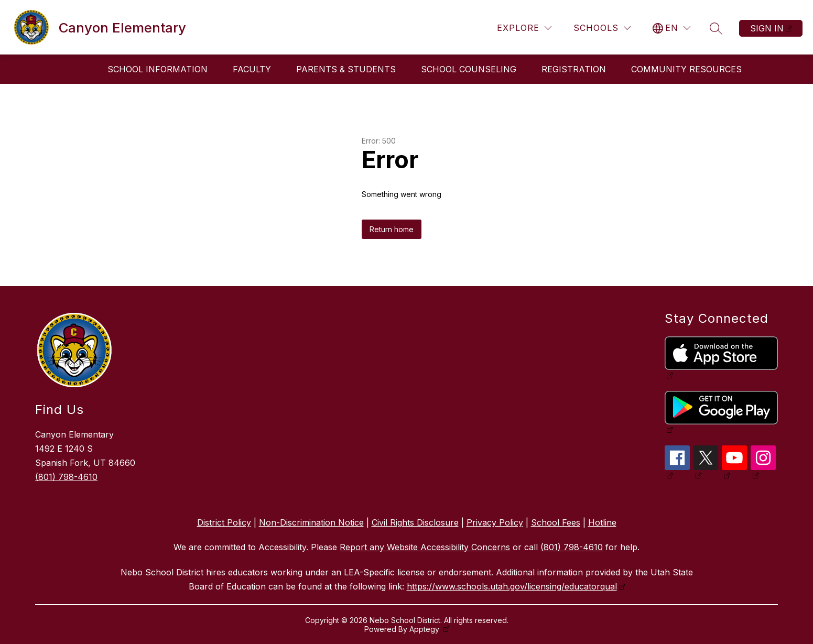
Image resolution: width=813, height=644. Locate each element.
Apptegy (425, 629)
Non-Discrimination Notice (311, 522)
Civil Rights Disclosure (415, 522)
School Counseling (469, 69)
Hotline (602, 522)
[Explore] (524, 28)
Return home (392, 229)
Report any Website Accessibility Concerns (425, 547)
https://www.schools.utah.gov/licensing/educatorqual (512, 586)
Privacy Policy (495, 522)
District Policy (224, 522)
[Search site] (716, 28)
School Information (158, 69)
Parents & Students (346, 69)
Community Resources (686, 69)
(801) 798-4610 (66, 477)
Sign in (767, 28)
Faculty (252, 69)
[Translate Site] (671, 28)
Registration (574, 69)
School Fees (556, 522)
